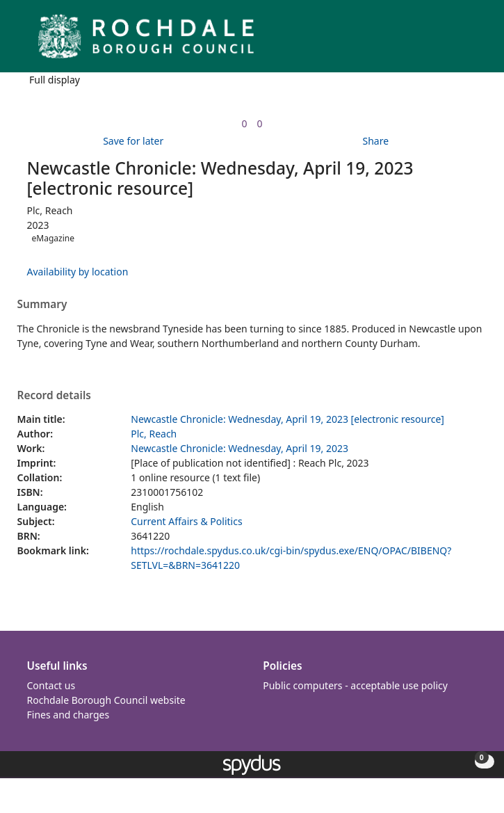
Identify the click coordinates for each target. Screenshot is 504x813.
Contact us (51, 685)
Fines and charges (68, 715)
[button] (455, 41)
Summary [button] (42, 305)
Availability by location (78, 272)
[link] (244, 123)
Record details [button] (54, 396)
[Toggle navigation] (472, 41)
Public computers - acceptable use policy (355, 685)
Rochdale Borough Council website (106, 700)
